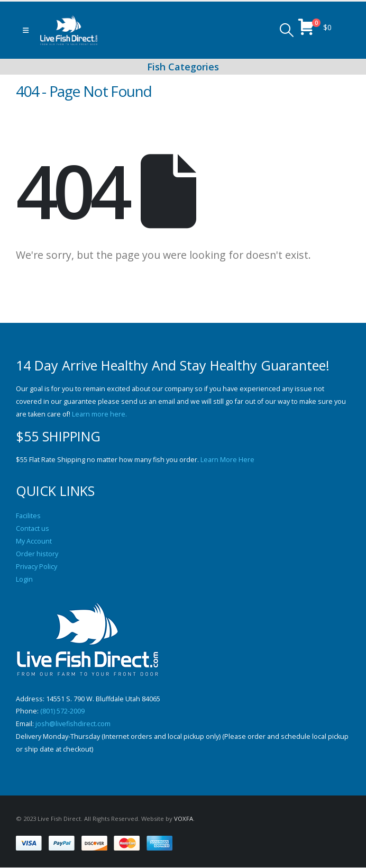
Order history (37, 554)
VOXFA (184, 819)
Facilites (28, 516)
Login (24, 579)
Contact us (33, 528)
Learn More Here (227, 460)
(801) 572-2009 (62, 712)
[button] (26, 30)
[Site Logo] (69, 30)
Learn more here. (99, 414)
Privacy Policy (36, 567)
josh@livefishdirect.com (73, 724)
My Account (34, 541)
